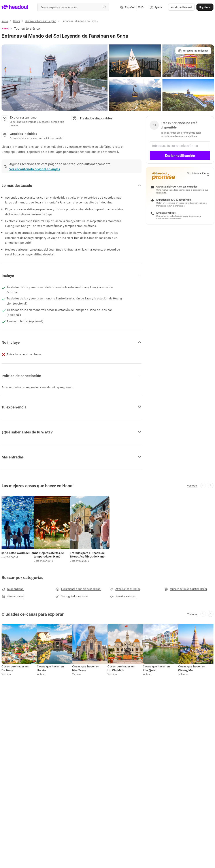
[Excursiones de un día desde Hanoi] (78, 589)
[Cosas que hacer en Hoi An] (50, 668)
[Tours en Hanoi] (13, 589)
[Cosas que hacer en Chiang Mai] (192, 668)
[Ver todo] (192, 485)
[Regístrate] (205, 7)
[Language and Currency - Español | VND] (132, 7)
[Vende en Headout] (181, 7)
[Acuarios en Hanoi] (123, 596)
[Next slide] (211, 486)
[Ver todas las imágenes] (193, 51)
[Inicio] (5, 21)
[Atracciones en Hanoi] (125, 589)
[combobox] (73, 7)
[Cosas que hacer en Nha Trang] (86, 668)
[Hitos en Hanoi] (13, 596)
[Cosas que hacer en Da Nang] (15, 668)
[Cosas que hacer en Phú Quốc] (156, 668)
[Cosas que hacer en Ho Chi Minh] (121, 668)
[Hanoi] (17, 21)
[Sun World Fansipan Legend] (41, 21)
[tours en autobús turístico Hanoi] (186, 589)
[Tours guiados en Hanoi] (72, 596)
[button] (55, 78)
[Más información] (198, 173)
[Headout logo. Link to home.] (15, 7)
